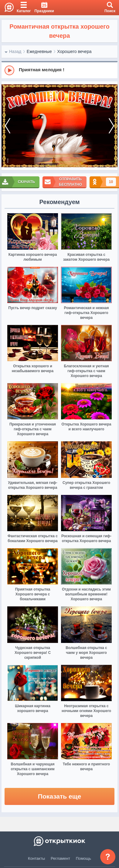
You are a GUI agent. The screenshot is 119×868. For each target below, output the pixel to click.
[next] (111, 126)
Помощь (83, 858)
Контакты (36, 858)
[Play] (9, 70)
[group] (59, 70)
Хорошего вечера (74, 51)
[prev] (8, 126)
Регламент (60, 858)
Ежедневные (39, 51)
